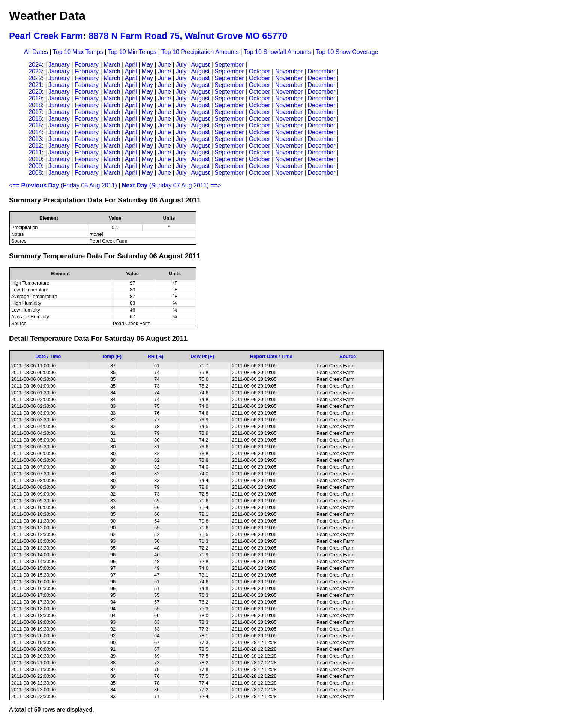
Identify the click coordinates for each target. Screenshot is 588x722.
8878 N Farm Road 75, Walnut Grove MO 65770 (188, 36)
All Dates (36, 52)
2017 (35, 112)
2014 (35, 132)
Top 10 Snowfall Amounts (277, 52)
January (59, 65)
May (147, 65)
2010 (35, 159)
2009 (35, 166)
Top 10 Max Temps (78, 52)
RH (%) (156, 356)
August (200, 65)
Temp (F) (112, 356)
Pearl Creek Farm (46, 36)
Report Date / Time (271, 356)
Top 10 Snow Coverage (347, 52)
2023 (35, 71)
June (164, 65)
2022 (35, 78)
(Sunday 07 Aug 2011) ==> (172, 185)
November (289, 71)
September (229, 65)
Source (348, 356)
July (181, 65)
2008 (35, 173)
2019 (35, 98)
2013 (35, 139)
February (87, 65)
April (131, 65)
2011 (35, 152)
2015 (35, 125)
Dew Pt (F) (202, 356)
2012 (35, 146)
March (112, 65)
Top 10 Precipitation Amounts (200, 52)
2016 (35, 119)
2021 (35, 85)
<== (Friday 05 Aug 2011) (63, 185)
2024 (35, 65)
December (321, 71)
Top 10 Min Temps (132, 52)
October (260, 71)
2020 (35, 92)
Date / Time (48, 356)
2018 (35, 105)
